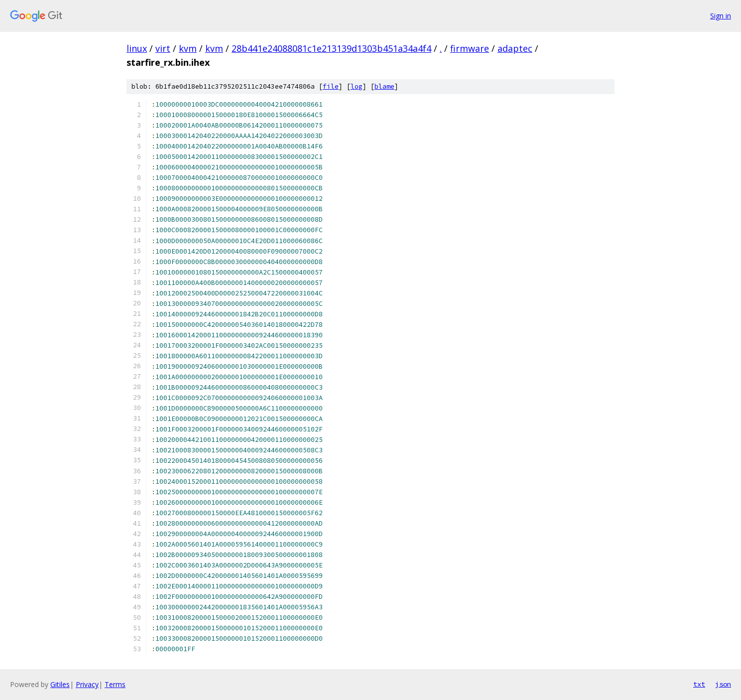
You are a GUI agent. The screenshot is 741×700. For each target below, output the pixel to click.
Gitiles (60, 684)
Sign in (721, 16)
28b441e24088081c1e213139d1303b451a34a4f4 (331, 48)
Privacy (87, 684)
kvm (188, 48)
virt (163, 48)
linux (137, 48)
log (357, 86)
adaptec (515, 48)
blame (384, 86)
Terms (115, 684)
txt (699, 684)
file (331, 86)
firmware (470, 48)
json (723, 684)
